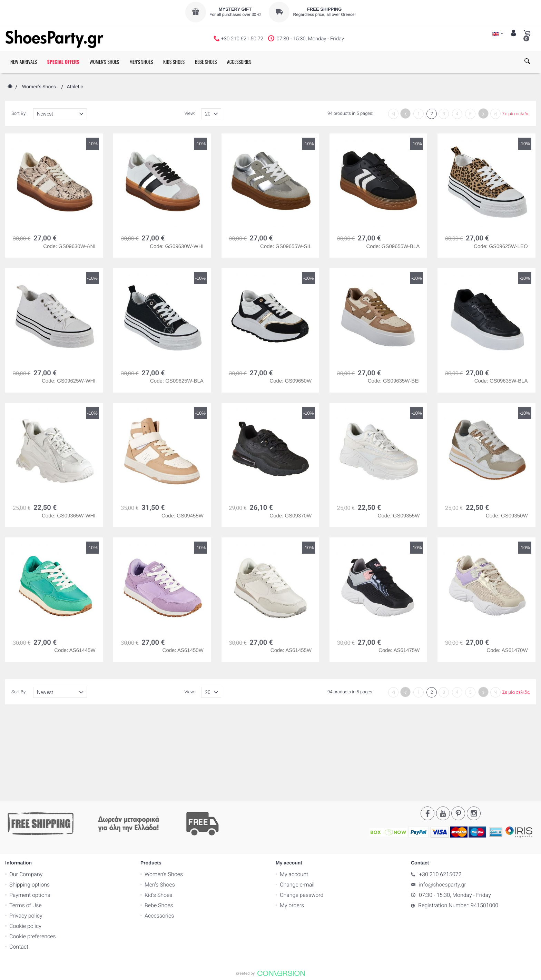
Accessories (159, 826)
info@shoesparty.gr (442, 795)
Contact (19, 857)
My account (294, 785)
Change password (302, 805)
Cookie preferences (33, 847)
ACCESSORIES (239, 62)
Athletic (75, 87)
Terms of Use (26, 816)
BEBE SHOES (206, 62)
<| (393, 114)
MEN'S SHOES (141, 62)
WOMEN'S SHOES (104, 62)
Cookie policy (25, 836)
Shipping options (29, 795)
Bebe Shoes (159, 816)
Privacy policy (26, 826)
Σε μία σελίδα (516, 114)
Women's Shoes (39, 87)
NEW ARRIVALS (24, 62)
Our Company (26, 785)
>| (495, 114)
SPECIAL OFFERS (63, 62)
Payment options (30, 805)
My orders (292, 816)
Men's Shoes (160, 795)
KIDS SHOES (174, 62)
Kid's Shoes (158, 805)
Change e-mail (297, 795)
